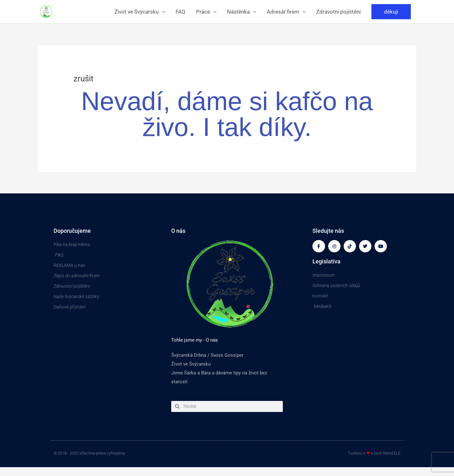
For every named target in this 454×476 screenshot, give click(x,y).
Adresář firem (283, 12)
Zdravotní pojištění (338, 12)
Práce (203, 12)
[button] (391, 12)
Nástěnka (238, 12)
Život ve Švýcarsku (137, 12)
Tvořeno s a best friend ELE (374, 453)
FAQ (180, 12)
